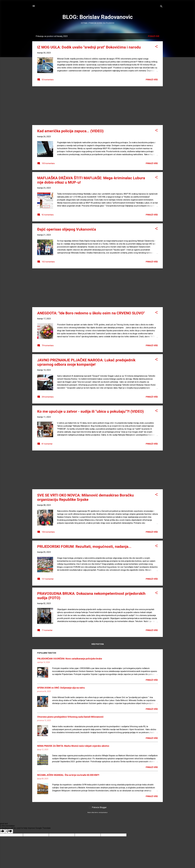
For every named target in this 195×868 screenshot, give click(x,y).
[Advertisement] (97, 106)
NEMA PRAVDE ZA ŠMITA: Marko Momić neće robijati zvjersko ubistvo (73, 746)
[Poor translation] (9, 831)
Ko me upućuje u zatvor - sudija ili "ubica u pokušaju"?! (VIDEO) (90, 411)
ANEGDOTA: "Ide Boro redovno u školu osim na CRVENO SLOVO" (91, 313)
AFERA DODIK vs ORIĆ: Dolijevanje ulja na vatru (61, 688)
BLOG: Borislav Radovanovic (98, 17)
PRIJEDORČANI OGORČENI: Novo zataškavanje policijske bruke (70, 659)
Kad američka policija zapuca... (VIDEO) (70, 131)
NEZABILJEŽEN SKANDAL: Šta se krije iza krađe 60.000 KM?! (68, 775)
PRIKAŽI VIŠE (152, 80)
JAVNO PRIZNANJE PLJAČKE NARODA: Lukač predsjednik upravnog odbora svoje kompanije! (86, 362)
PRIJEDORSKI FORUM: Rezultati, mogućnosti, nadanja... (84, 546)
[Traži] (161, 7)
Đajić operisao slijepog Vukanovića (67, 229)
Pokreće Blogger (97, 807)
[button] (156, 47)
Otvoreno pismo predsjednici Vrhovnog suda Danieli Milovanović (70, 717)
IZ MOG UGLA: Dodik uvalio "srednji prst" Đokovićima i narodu (89, 47)
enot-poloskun (103, 812)
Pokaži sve (154, 36)
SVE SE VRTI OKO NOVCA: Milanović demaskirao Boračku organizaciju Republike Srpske (85, 497)
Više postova (98, 644)
